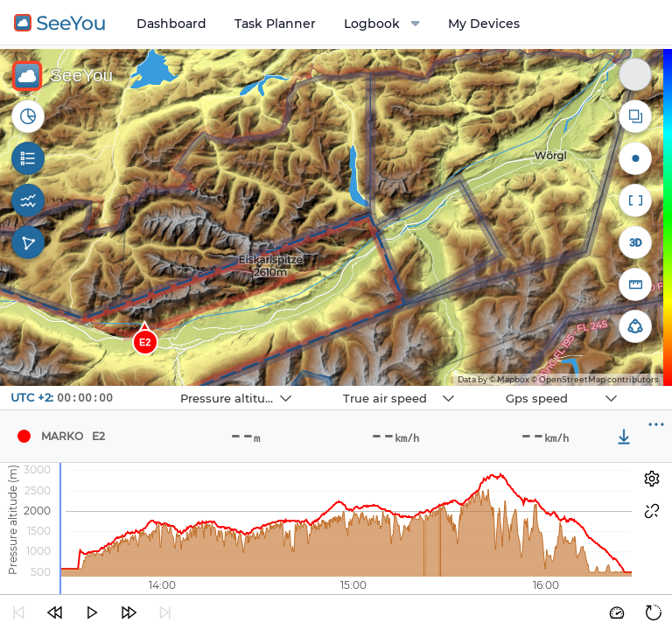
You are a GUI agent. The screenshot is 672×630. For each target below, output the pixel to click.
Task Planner (275, 24)
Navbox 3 (490, 386)
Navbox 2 (328, 386)
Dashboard (171, 24)
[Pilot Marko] (24, 437)
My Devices (484, 24)
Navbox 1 (165, 386)
